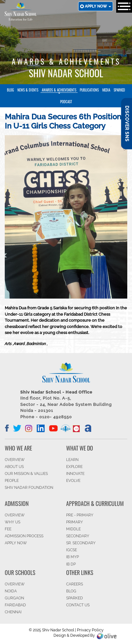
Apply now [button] (98, 6)
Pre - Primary (80, 515)
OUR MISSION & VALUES (26, 474)
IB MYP (72, 557)
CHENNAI (13, 612)
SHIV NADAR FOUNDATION (29, 488)
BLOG (71, 591)
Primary (75, 522)
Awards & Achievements (59, 90)
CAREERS (75, 584)
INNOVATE (75, 474)
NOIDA (11, 591)
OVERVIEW (15, 460)
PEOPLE (12, 481)
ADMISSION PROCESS (24, 536)
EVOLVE (73, 481)
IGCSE (72, 550)
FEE (8, 529)
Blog (10, 90)
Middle (73, 529)
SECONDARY (78, 536)
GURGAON (14, 598)
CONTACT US (78, 605)
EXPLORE (74, 467)
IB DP (71, 564)
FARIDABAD (15, 605)
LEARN (72, 460)
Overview (15, 584)
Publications (89, 90)
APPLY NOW (16, 543)
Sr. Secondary (81, 543)
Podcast (66, 102)
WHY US (13, 522)
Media (106, 90)
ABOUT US (14, 467)
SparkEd (119, 90)
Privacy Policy (90, 630)
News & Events (28, 90)
